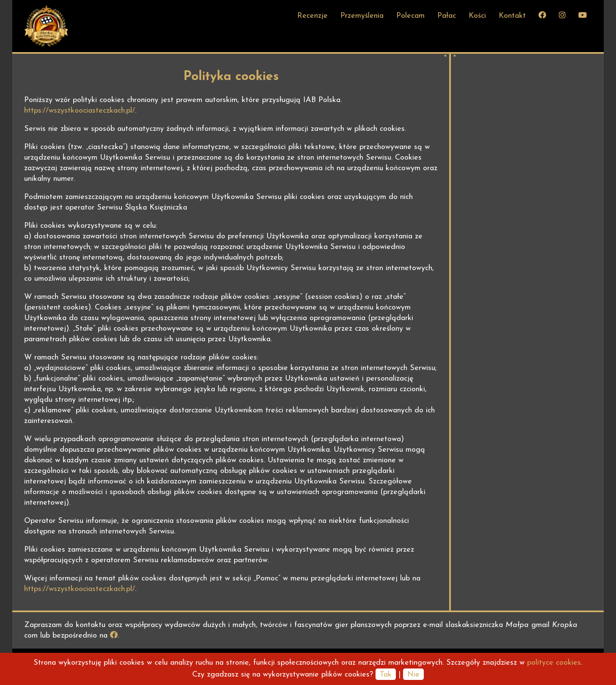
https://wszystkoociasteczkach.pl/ (80, 111)
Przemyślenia (362, 16)
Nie (413, 675)
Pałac (447, 16)
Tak (386, 675)
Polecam (410, 16)
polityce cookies (554, 663)
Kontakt (512, 16)
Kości (477, 16)
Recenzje (312, 16)
